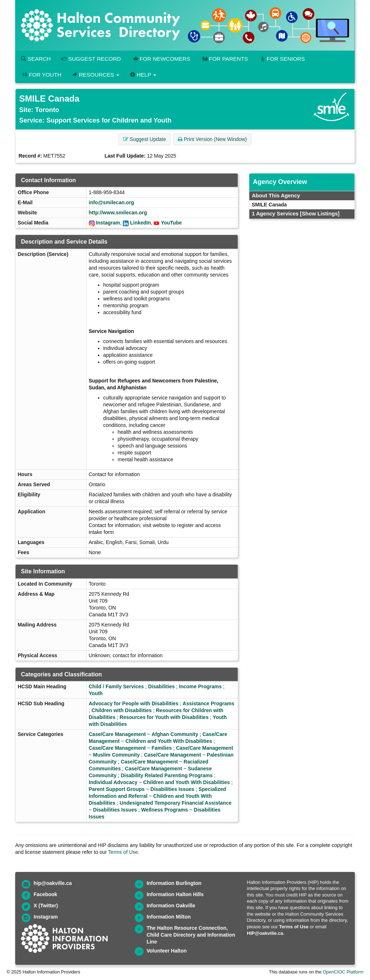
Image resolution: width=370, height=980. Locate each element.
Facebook (45, 894)
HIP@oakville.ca (265, 933)
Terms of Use (123, 852)
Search (36, 59)
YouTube (171, 223)
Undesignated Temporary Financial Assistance (176, 803)
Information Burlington (174, 883)
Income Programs (200, 686)
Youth (96, 693)
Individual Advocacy (113, 782)
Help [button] (143, 75)
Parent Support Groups (117, 789)
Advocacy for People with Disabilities (134, 703)
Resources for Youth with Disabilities (164, 717)
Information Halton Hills (175, 894)
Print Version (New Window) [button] (212, 139)
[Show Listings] (320, 214)
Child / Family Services (117, 686)
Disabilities (162, 686)
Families (162, 748)
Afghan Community (175, 734)
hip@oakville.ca (53, 883)
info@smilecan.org (112, 202)
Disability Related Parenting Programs (167, 775)
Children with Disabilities (121, 710)
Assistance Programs (208, 703)
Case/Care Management (117, 734)
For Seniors (282, 59)
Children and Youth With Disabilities (169, 741)
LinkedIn (141, 223)
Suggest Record (91, 59)
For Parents (224, 59)
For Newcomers (161, 59)
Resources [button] (96, 75)
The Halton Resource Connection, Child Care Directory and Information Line (191, 935)
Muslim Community (117, 755)
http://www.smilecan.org (118, 213)
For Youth (41, 75)
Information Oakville (171, 906)
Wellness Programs (165, 810)
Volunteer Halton (167, 951)
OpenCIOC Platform (343, 972)
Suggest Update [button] (145, 139)
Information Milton (169, 917)
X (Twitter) (46, 906)
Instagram (108, 223)
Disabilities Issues (172, 789)
